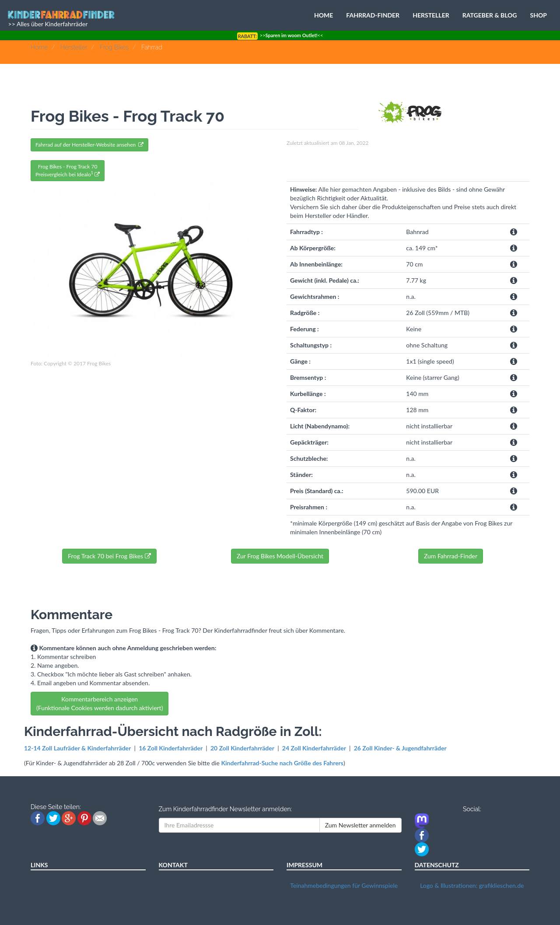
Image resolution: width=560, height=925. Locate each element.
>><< (280, 35)
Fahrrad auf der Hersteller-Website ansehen (89, 145)
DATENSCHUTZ (437, 865)
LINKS (39, 865)
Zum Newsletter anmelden (360, 825)
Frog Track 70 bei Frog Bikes (109, 556)
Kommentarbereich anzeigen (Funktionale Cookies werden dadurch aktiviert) (100, 703)
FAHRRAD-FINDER (373, 15)
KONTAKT (173, 865)
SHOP (539, 15)
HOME (324, 15)
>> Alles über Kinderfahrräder (47, 24)
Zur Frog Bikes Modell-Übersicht (280, 556)
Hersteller (74, 47)
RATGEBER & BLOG (490, 15)
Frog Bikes (114, 47)
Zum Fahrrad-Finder (451, 556)
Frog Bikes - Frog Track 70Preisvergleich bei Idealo (68, 170)
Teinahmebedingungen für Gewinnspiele (344, 885)
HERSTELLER (431, 15)
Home (39, 47)
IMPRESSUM (304, 865)
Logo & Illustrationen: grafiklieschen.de (472, 885)
